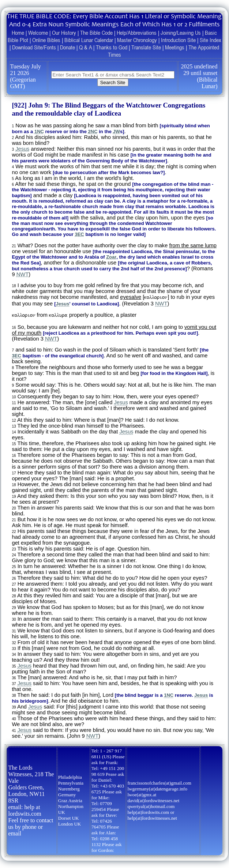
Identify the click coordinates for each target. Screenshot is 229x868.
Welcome (38, 33)
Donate (67, 47)
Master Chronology (137, 40)
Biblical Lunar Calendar (89, 40)
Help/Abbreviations (137, 33)
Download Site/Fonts (34, 47)
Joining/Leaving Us (181, 33)
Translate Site (146, 47)
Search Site (113, 82)
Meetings (175, 47)
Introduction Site (178, 40)
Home (18, 33)
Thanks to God (112, 47)
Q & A (85, 47)
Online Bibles (46, 40)
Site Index (211, 40)
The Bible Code (96, 33)
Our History (64, 33)
